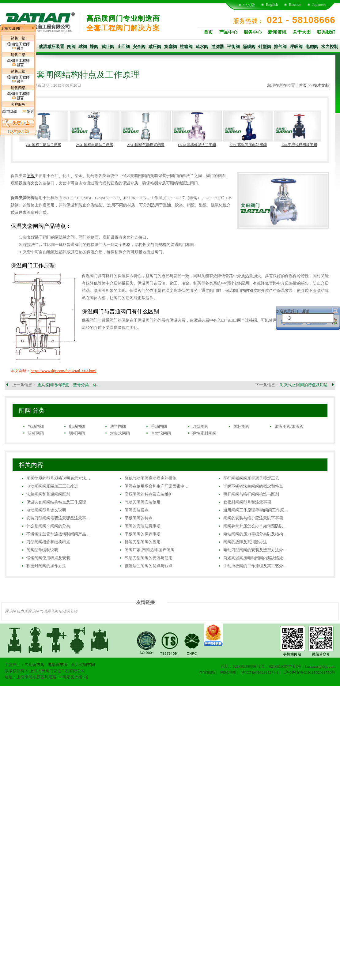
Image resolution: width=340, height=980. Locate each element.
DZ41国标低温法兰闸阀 (197, 145)
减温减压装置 (51, 47)
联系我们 (326, 32)
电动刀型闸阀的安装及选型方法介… (255, 550)
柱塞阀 (186, 47)
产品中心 (228, 32)
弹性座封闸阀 (204, 433)
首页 (208, 32)
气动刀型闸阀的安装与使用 (149, 558)
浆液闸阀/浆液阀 (289, 426)
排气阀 (280, 47)
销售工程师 (18, 46)
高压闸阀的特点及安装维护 (149, 494)
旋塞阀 (171, 47)
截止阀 (108, 47)
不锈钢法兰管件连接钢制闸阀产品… (58, 534)
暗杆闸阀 (36, 433)
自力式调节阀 (28, 611)
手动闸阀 (159, 426)
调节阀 (10, 611)
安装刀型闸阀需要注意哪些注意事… (58, 518)
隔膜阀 (249, 47)
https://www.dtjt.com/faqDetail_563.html (64, 371)
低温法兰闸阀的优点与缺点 (149, 566)
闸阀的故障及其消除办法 (245, 542)
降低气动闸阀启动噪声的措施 (151, 478)
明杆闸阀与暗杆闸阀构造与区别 (251, 494)
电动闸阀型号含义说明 (46, 510)
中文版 (249, 5)
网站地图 (228, 672)
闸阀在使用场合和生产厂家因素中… (157, 486)
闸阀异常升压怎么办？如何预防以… (255, 526)
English (272, 4)
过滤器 (217, 47)
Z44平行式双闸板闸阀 (299, 145)
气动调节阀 (49, 611)
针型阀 (265, 47)
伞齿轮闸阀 (161, 433)
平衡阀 (233, 47)
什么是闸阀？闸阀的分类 (48, 526)
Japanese (319, 4)
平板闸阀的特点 (139, 518)
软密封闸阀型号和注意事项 (247, 502)
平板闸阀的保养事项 (143, 534)
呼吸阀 (296, 47)
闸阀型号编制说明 (42, 550)
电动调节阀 (68, 611)
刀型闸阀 (200, 426)
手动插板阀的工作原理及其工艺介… (255, 566)
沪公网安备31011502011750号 (310, 672)
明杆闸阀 (77, 433)
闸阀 (71, 47)
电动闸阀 (77, 426)
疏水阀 (202, 47)
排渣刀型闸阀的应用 (143, 542)
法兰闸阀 (118, 426)
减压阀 (155, 47)
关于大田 (302, 32)
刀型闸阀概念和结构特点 (48, 542)
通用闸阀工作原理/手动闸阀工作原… (256, 510)
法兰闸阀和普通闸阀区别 (48, 494)
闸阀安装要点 (137, 510)
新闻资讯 (277, 32)
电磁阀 (312, 47)
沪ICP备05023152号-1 (260, 672)
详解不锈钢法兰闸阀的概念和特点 (253, 486)
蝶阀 (94, 47)
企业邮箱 (207, 672)
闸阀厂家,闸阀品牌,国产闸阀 (150, 550)
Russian (295, 4)
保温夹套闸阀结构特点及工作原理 (56, 502)
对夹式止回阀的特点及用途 (304, 385)
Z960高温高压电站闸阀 (248, 145)
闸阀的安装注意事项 (143, 526)
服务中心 (253, 32)
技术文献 (321, 85)
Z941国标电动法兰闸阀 (94, 145)
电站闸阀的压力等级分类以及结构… (255, 534)
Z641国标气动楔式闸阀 (146, 145)
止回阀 (123, 47)
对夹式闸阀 (120, 433)
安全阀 (139, 47)
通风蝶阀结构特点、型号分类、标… (69, 385)
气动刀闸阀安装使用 (143, 502)
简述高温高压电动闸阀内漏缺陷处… (255, 558)
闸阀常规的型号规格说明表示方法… (58, 478)
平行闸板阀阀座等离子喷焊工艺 (251, 478)
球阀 (83, 47)
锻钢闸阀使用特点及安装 (48, 558)
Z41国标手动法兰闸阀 (43, 145)
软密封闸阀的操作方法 (46, 566)
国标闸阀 (241, 426)
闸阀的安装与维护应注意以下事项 (253, 518)
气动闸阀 (36, 426)
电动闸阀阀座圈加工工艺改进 (52, 486)
